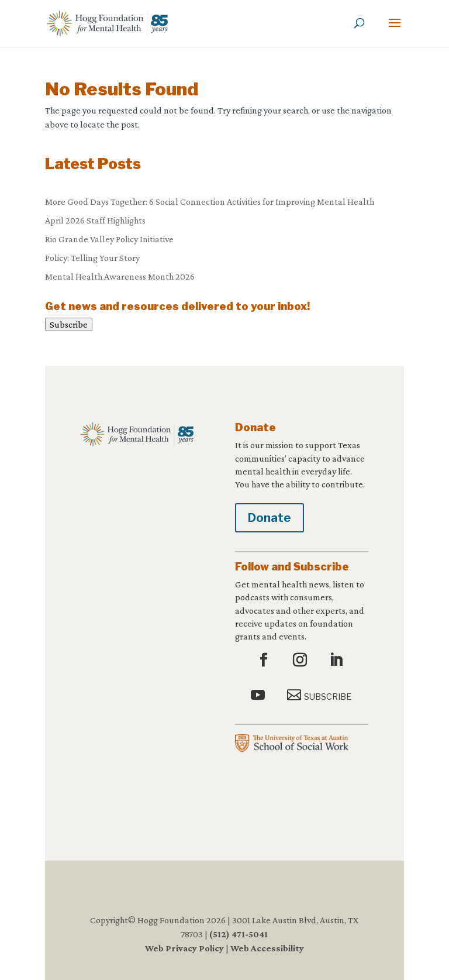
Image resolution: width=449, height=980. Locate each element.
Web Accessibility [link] (267, 948)
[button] (395, 30)
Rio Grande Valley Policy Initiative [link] (109, 239)
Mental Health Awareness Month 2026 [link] (120, 276)
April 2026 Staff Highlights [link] (95, 220)
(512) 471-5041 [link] (239, 934)
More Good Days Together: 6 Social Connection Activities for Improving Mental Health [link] (210, 202)
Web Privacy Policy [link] (184, 948)
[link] (107, 23)
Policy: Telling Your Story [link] (92, 258)
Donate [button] (270, 518)
